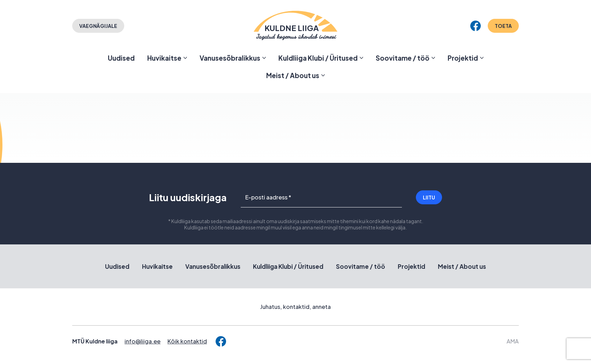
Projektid (463, 58)
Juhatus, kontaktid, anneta (295, 307)
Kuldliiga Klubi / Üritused (318, 58)
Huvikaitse (164, 58)
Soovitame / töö (403, 58)
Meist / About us (293, 75)
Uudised (121, 58)
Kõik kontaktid (187, 341)
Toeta (503, 26)
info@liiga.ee (143, 341)
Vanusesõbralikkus (230, 58)
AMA (513, 341)
